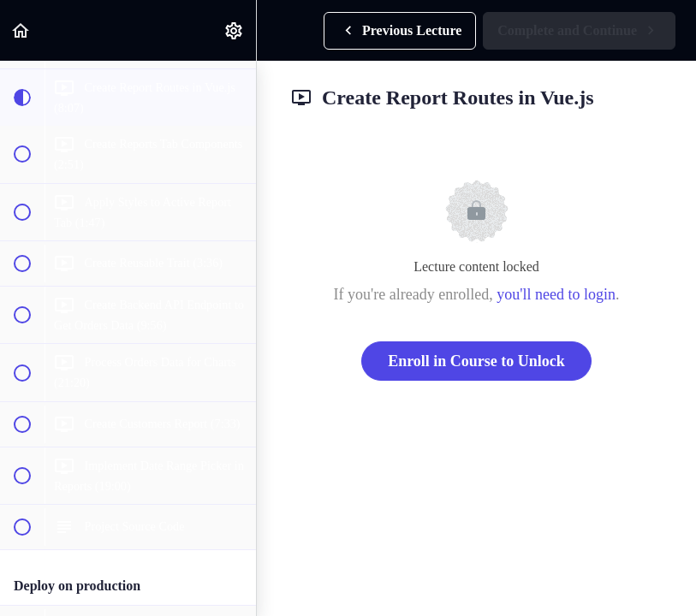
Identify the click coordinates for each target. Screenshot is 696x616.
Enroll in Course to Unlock (476, 361)
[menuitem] (235, 30)
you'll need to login (556, 294)
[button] (21, 30)
